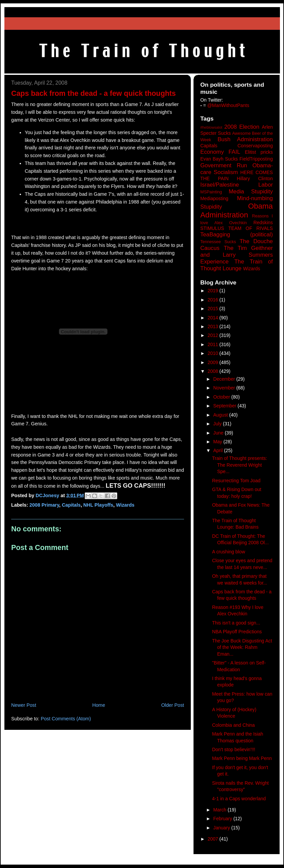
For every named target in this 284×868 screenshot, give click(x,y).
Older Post (173, 705)
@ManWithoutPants (228, 105)
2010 (214, 353)
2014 (214, 318)
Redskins (263, 223)
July (218, 424)
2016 (214, 300)
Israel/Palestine (220, 185)
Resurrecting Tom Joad (236, 481)
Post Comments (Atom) (66, 719)
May (218, 442)
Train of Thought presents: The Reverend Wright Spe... (240, 465)
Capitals (71, 505)
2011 (214, 344)
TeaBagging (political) (237, 235)
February (223, 819)
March (220, 810)
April (219, 450)
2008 (214, 371)
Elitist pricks (259, 152)
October (222, 397)
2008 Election (242, 127)
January (222, 828)
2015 (214, 309)
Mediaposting (214, 198)
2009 (214, 362)
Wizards (125, 505)
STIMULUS (212, 228)
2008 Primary (44, 505)
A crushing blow (229, 552)
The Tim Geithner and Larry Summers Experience (237, 255)
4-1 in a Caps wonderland (239, 799)
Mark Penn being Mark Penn (242, 758)
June (219, 433)
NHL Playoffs (98, 505)
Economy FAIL (220, 152)
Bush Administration (245, 139)
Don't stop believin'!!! (234, 749)
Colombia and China (234, 725)
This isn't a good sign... (236, 623)
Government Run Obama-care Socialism (237, 169)
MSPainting (211, 192)
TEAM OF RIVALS (251, 228)
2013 (214, 326)
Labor (266, 185)
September (225, 406)
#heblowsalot (211, 127)
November (225, 388)
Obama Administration (237, 211)
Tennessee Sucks (218, 242)
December (225, 379)
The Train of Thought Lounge (237, 265)
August (221, 415)
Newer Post (24, 705)
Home (99, 705)
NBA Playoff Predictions (237, 632)
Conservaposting (255, 146)
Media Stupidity (251, 192)
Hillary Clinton (255, 178)
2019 (214, 291)
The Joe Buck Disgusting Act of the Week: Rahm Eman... (242, 647)
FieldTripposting (256, 159)
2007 (214, 839)
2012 (214, 335)
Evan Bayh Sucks (219, 159)
